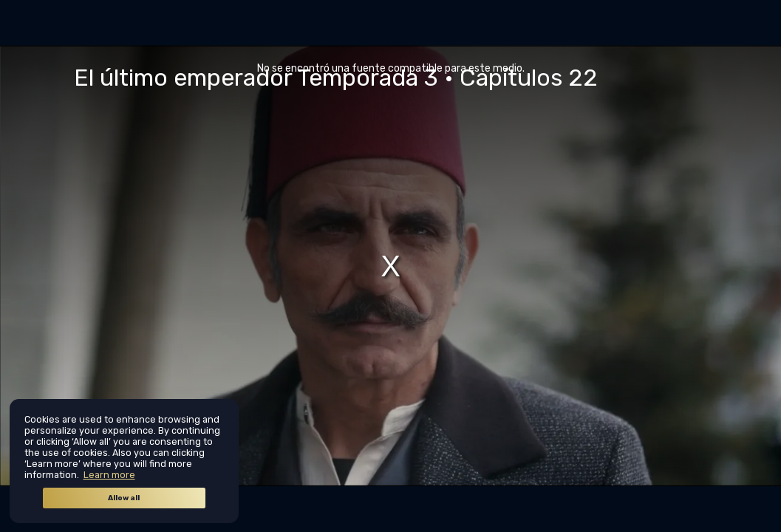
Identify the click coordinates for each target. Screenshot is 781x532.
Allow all (124, 498)
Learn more (109, 475)
